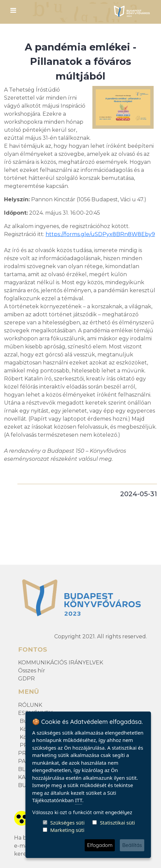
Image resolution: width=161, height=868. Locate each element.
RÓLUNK (30, 705)
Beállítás (132, 845)
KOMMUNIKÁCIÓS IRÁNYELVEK (61, 663)
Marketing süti (67, 830)
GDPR (26, 679)
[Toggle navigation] (13, 12)
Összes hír (32, 671)
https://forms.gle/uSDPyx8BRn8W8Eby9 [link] (100, 234)
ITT (78, 800)
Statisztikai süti (117, 823)
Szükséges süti (67, 823)
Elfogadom (100, 845)
